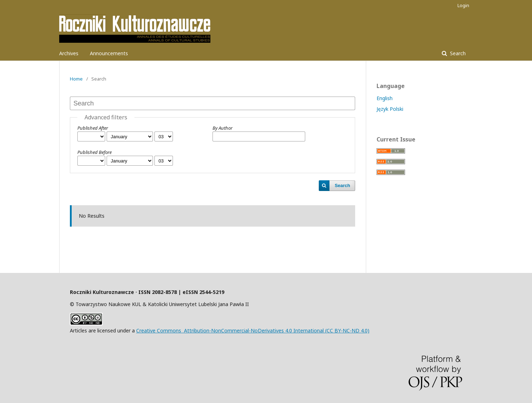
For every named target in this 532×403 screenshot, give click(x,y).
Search (457, 53)
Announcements (109, 53)
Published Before (94, 152)
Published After (93, 128)
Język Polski (390, 109)
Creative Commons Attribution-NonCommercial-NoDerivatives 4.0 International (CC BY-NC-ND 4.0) (253, 330)
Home (76, 79)
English (385, 98)
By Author (222, 128)
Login (463, 5)
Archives (69, 53)
